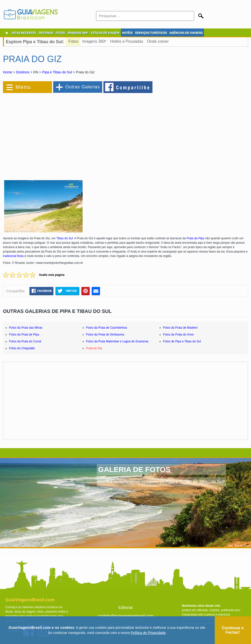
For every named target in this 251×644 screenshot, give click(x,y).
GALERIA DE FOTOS (134, 469)
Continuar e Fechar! (233, 630)
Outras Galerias (82, 87)
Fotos (73, 41)
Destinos (23, 72)
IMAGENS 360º (78, 33)
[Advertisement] (56, 134)
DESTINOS (46, 33)
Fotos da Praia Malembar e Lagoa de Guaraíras (117, 341)
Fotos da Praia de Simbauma (105, 335)
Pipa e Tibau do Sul (57, 72)
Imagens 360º (94, 41)
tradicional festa (13, 256)
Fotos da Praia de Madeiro (180, 328)
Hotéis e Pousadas (127, 41)
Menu (23, 87)
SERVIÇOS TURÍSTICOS (151, 33)
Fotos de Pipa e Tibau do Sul (182, 341)
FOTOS (60, 33)
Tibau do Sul (65, 238)
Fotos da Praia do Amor (178, 335)
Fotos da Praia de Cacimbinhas (107, 328)
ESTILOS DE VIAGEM (105, 33)
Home (7, 72)
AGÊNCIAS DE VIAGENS (186, 33)
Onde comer (158, 41)
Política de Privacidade (148, 633)
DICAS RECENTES (24, 33)
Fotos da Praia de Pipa (24, 335)
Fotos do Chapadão (22, 348)
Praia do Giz (94, 348)
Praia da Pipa (195, 238)
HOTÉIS (127, 33)
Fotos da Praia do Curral (25, 341)
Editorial (125, 608)
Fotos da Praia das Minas (26, 328)
